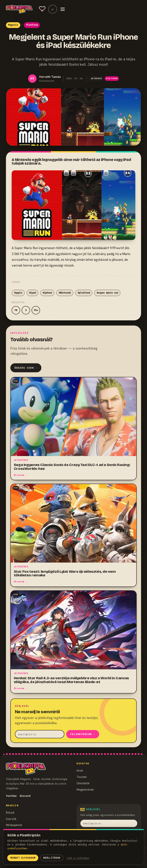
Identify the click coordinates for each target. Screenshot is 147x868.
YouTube (11, 796)
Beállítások (52, 858)
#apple (18, 293)
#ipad (32, 293)
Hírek (80, 771)
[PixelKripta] (19, 9)
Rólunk (10, 813)
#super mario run (107, 293)
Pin (36, 310)
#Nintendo (65, 293)
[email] (40, 734)
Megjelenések (85, 790)
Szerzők (11, 819)
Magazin (13, 25)
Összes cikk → (26, 368)
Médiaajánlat (14, 825)
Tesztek (82, 777)
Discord (25, 796)
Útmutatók (83, 784)
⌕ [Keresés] (53, 9)
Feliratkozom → (83, 735)
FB (16, 310)
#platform (84, 293)
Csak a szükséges (78, 858)
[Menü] (63, 9)
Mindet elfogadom (23, 858)
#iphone (47, 293)
